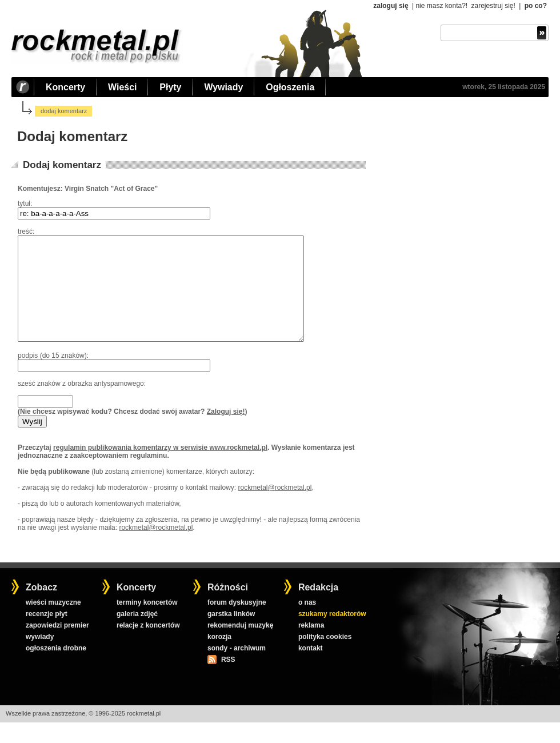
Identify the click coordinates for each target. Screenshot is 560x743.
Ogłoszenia (290, 87)
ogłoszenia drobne (56, 669)
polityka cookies (325, 657)
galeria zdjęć (137, 634)
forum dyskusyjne (237, 623)
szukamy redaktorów (332, 634)
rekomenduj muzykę (240, 646)
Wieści (122, 87)
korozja (219, 657)
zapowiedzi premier (57, 646)
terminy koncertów (147, 623)
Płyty (170, 87)
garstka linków (231, 634)
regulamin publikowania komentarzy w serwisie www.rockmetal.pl (160, 468)
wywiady (40, 657)
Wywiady (223, 87)
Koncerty (65, 87)
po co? (536, 6)
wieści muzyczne (53, 623)
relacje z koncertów (148, 646)
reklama (311, 646)
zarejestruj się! (493, 6)
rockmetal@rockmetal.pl (275, 508)
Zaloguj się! (226, 432)
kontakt (311, 669)
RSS (228, 680)
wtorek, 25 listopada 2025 (504, 87)
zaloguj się (391, 6)
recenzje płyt (47, 634)
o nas (307, 623)
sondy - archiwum (237, 669)
